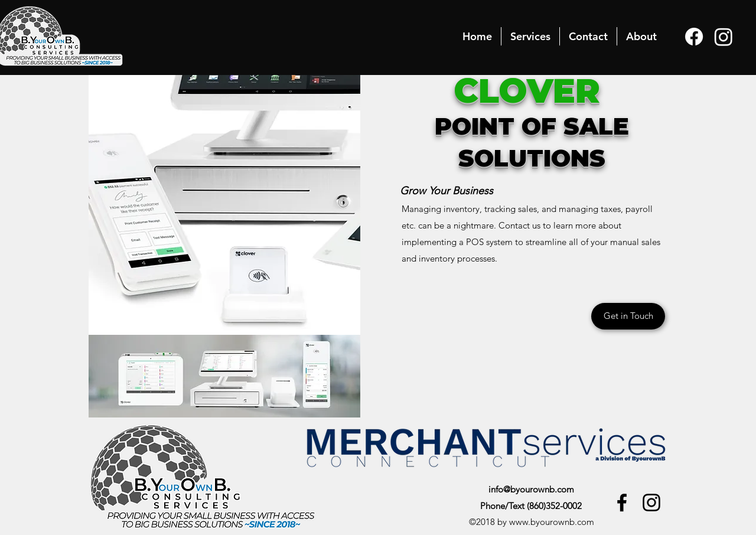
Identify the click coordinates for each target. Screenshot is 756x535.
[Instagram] (724, 37)
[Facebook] (694, 37)
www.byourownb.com (552, 522)
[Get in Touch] (628, 316)
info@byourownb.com (531, 489)
